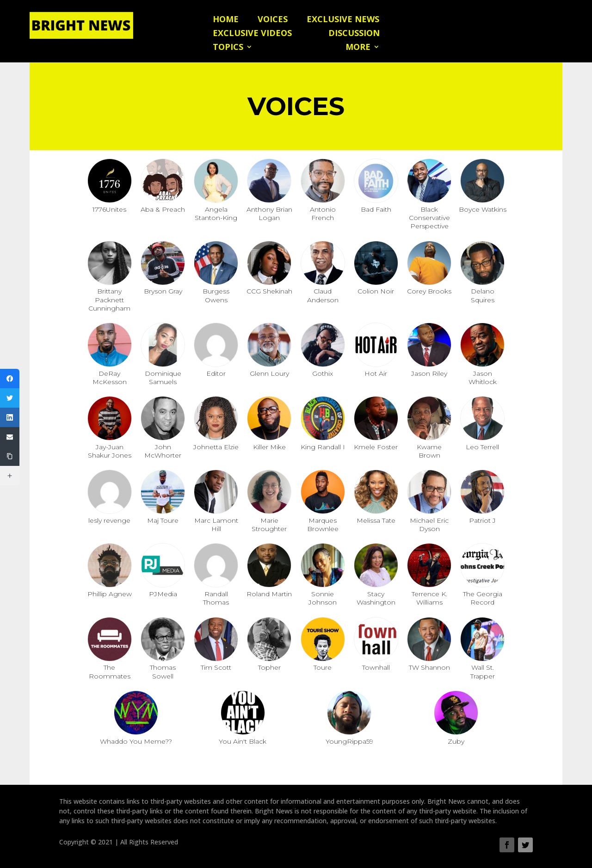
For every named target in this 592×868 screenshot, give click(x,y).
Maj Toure (163, 520)
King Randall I (323, 447)
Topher (269, 667)
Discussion (354, 34)
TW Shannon (429, 667)
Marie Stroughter (269, 525)
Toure (323, 667)
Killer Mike (269, 447)
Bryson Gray (163, 291)
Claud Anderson (323, 295)
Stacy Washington (376, 598)
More (358, 48)
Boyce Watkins (483, 209)
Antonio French (323, 214)
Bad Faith (376, 209)
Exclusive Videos (252, 34)
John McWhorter (163, 451)
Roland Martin (269, 594)
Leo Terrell (482, 447)
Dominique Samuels (163, 378)
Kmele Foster (376, 447)
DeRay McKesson (110, 378)
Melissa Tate (376, 520)
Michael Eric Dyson (429, 525)
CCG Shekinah (269, 291)
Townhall (376, 667)
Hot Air (376, 373)
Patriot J (482, 520)
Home (226, 20)
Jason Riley (429, 373)
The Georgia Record (483, 598)
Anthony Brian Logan (269, 214)
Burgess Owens (216, 295)
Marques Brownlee (323, 525)
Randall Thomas (216, 598)
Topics (228, 48)
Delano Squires (483, 295)
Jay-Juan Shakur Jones (110, 451)
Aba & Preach (163, 209)
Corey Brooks (429, 291)
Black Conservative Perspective (429, 218)
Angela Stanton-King (216, 214)
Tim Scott (216, 667)
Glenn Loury (269, 373)
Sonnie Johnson (323, 598)
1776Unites (109, 209)
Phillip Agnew (110, 594)
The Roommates (110, 672)
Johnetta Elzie (216, 447)
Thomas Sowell (163, 672)
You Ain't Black (243, 741)
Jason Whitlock (483, 378)
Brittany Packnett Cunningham (109, 300)
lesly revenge (109, 520)
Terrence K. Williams (429, 598)
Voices (273, 20)
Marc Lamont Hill (216, 525)
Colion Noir (376, 291)
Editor (216, 373)
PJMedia (163, 594)
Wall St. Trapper (483, 672)
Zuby (456, 741)
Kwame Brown (429, 451)
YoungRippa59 (349, 741)
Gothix (323, 373)
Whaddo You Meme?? (136, 741)
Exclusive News (343, 20)
